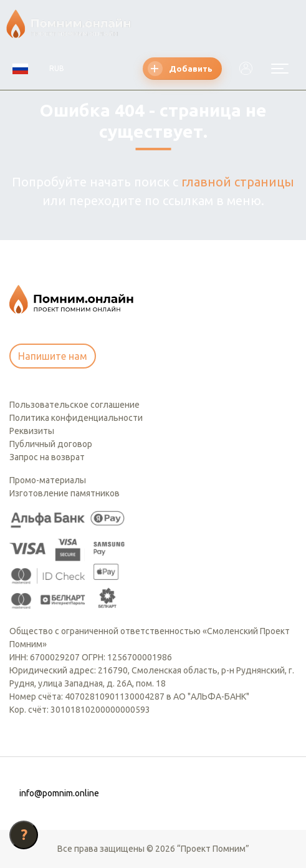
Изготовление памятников (65, 493)
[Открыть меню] (280, 69)
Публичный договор (51, 444)
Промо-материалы (48, 480)
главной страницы (238, 182)
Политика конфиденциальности (76, 418)
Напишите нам (53, 356)
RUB (57, 68)
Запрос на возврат (47, 457)
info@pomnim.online (59, 793)
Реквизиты (32, 431)
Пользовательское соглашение (74, 405)
